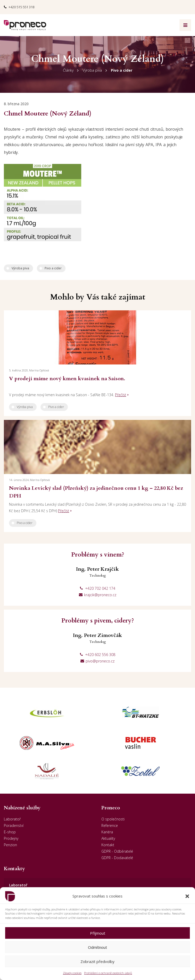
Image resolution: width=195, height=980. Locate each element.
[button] (187, 896)
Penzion (10, 845)
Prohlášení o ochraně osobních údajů (108, 973)
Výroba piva (92, 70)
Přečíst (121, 395)
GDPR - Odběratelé (117, 851)
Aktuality (108, 838)
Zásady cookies (72, 973)
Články (68, 70)
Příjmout (98, 933)
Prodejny (11, 838)
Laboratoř (12, 819)
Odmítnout (98, 947)
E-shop (10, 832)
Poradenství (14, 825)
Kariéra (107, 832)
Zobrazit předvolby (98, 961)
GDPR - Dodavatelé (117, 858)
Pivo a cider (122, 70)
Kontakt (108, 845)
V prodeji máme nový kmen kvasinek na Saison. (67, 379)
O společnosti (113, 819)
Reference (110, 825)
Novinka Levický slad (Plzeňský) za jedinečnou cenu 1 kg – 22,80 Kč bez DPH (96, 492)
